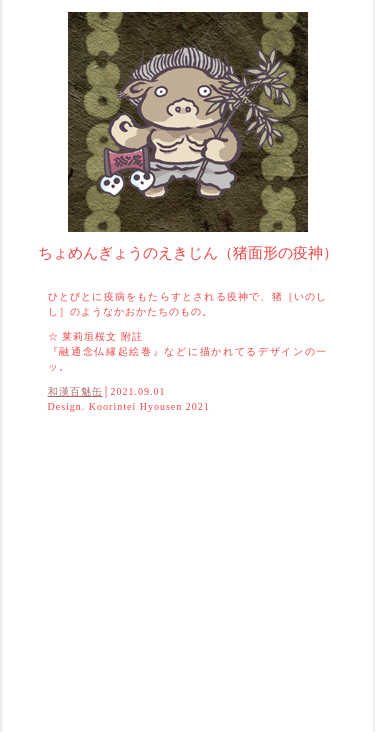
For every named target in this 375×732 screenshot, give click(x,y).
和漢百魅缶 (75, 391)
